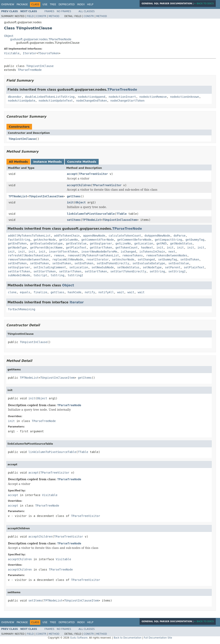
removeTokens (133, 255)
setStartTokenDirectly (128, 271)
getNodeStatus (181, 243)
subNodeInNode (19, 275)
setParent (173, 267)
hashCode (74, 292)
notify (90, 292)
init (70, 202)
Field (30, 16)
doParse (180, 236)
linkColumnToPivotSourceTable (91, 214)
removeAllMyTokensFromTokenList (93, 255)
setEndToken (190, 259)
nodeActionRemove (153, 97)
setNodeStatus (128, 267)
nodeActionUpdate (22, 101)
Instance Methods (47, 162)
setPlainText (194, 267)
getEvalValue (76, 243)
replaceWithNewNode (68, 259)
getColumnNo (69, 240)
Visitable (12, 53)
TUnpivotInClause (40, 66)
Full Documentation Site (158, 638)
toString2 (75, 275)
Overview (8, 4)
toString (57, 275)
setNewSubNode (103, 267)
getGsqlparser (101, 243)
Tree (53, 4)
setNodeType (152, 267)
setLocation (79, 267)
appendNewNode (94, 236)
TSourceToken (49, 53)
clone (12, 292)
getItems (74, 196)
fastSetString (19, 240)
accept (72, 174)
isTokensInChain (152, 252)
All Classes (87, 11)
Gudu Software (79, 638)
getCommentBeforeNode (134, 240)
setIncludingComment (50, 267)
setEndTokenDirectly (113, 263)
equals (25, 292)
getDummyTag (195, 240)
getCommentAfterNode (97, 240)
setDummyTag (168, 259)
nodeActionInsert (122, 97)
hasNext (147, 248)
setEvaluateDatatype (149, 263)
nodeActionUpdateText (56, 101)
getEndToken (17, 243)
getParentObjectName (46, 248)
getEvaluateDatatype (46, 243)
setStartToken (19, 271)
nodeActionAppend (92, 97)
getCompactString (168, 240)
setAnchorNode (123, 259)
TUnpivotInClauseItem (46, 196)
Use (45, 4)
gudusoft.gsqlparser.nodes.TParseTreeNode (41, 39)
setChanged (146, 259)
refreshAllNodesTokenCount (29, 255)
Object (9, 36)
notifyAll (106, 292)
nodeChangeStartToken (128, 101)
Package (22, 4)
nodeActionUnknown (185, 97)
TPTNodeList (18, 196)
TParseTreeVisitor (93, 174)
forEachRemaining (22, 309)
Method (54, 16)
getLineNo (123, 243)
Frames (50, 11)
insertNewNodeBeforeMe (99, 252)
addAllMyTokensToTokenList (29, 236)
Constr (41, 16)
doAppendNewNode (157, 236)
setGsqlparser (19, 267)
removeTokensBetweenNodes (167, 255)
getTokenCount (127, 248)
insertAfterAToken (63, 252)
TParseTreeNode (30, 70)
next (172, 252)
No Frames (64, 11)
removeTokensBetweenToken (28, 259)
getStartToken (101, 248)
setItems (74, 220)
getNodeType (17, 248)
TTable (122, 214)
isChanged (128, 252)
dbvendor (15, 97)
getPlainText (76, 248)
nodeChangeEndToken (92, 101)
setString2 (177, 271)
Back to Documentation (128, 638)
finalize (40, 292)
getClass (57, 292)
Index (81, 4)
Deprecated (67, 4)
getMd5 (162, 243)
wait (121, 292)
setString (157, 271)
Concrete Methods (82, 162)
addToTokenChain (67, 236)
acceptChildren (79, 185)
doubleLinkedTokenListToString (50, 97)
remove (59, 255)
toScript (40, 275)
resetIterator (98, 259)
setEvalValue (179, 263)
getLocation (144, 243)
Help (90, 4)
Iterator (30, 53)
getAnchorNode (45, 240)
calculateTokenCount (125, 236)
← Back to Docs (204, 4)
